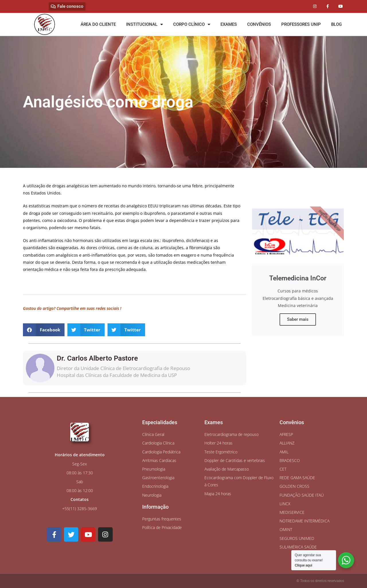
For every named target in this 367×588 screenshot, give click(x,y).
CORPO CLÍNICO (192, 24)
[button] (44, 330)
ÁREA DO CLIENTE (98, 24)
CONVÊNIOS (259, 24)
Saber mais (298, 319)
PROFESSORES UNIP (301, 24)
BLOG (336, 24)
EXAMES (229, 24)
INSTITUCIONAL (145, 24)
